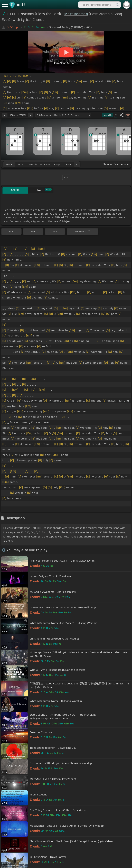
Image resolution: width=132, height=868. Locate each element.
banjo (57, 164)
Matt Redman (76, 14)
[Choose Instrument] (77, 164)
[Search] (117, 5)
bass (69, 164)
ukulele (33, 164)
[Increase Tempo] (31, 115)
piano (21, 164)
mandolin (45, 164)
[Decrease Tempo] (5, 115)
